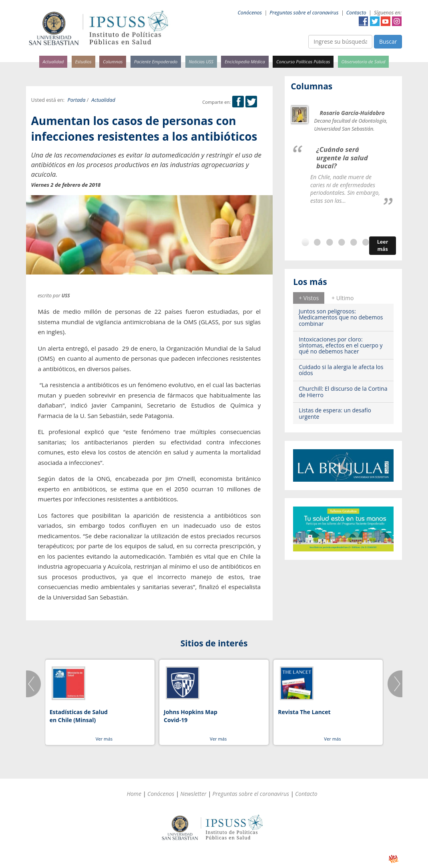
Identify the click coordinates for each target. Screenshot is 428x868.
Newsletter (193, 794)
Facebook (364, 21)
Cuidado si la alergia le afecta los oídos (341, 370)
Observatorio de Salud (364, 62)
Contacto (356, 13)
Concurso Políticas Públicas (303, 62)
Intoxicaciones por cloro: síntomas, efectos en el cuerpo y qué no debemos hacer (341, 345)
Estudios (83, 62)
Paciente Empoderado (156, 62)
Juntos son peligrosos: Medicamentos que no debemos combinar (341, 317)
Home (134, 794)
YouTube (386, 21)
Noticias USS (201, 62)
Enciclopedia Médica (245, 62)
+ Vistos (309, 298)
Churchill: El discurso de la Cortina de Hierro (343, 392)
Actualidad (53, 62)
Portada (77, 100)
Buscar (388, 41)
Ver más (104, 739)
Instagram (397, 21)
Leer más (383, 245)
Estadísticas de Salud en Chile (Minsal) (79, 716)
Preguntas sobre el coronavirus (304, 13)
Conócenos (250, 13)
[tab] (309, 298)
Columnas (113, 62)
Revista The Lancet (304, 712)
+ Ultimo (343, 298)
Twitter (375, 21)
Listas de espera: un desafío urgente (335, 413)
